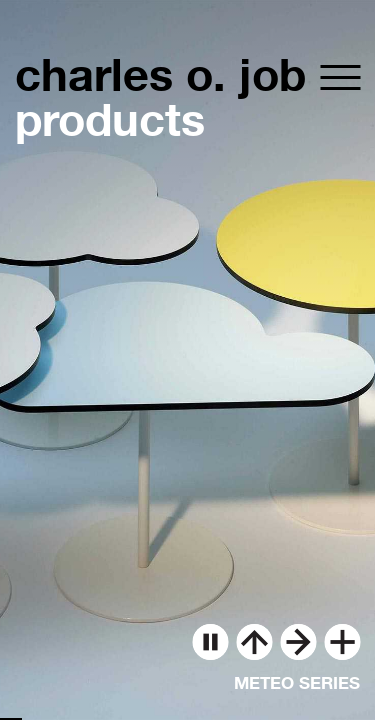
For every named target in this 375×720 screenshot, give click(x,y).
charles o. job (160, 74)
